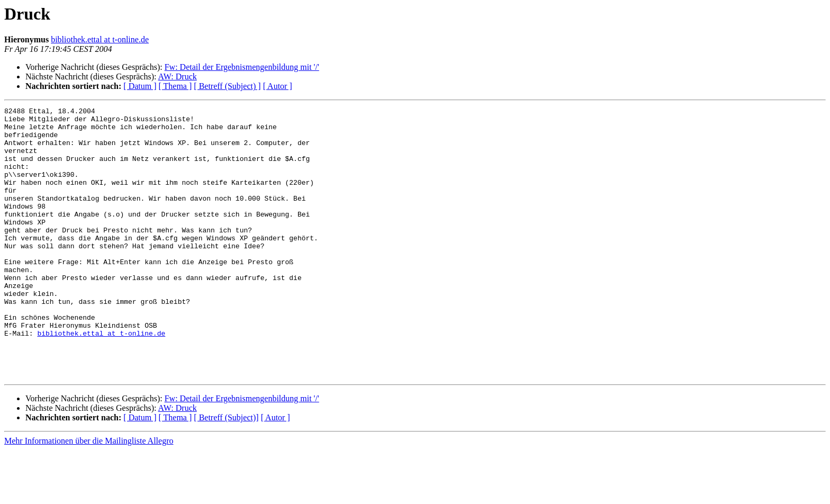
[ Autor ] (278, 86)
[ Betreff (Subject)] (226, 471)
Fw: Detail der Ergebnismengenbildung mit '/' (242, 67)
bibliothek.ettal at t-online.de (100, 39)
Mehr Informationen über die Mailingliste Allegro (89, 495)
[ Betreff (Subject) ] (227, 86)
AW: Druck (178, 76)
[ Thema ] (175, 86)
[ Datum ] (140, 86)
